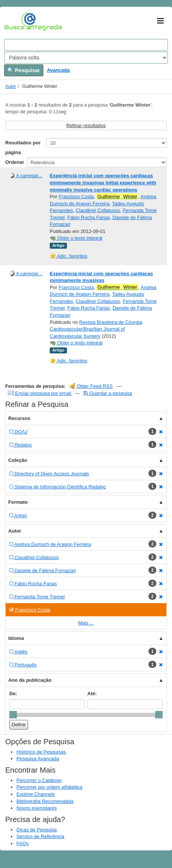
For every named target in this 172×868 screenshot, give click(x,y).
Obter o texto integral (76, 238)
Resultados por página (23, 148)
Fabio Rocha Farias (88, 217)
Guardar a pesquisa (108, 393)
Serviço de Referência (40, 836)
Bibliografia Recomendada (45, 801)
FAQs (23, 844)
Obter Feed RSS (91, 386)
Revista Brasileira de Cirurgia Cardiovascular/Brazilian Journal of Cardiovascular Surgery (96, 329)
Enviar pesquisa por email (40, 393)
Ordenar (15, 162)
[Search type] (86, 58)
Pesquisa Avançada (38, 759)
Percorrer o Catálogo (39, 780)
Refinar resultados (86, 125)
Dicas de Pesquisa (37, 830)
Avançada (58, 70)
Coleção (18, 460)
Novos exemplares (37, 808)
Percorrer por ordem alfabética (49, 787)
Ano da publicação (30, 680)
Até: (92, 694)
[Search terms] (86, 45)
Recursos (19, 418)
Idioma (16, 638)
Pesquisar (24, 70)
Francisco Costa (76, 197)
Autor (11, 86)
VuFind (16, 21)
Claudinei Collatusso (98, 210)
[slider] (13, 715)
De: (13, 694)
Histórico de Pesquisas (41, 752)
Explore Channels (36, 794)
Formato (18, 502)
